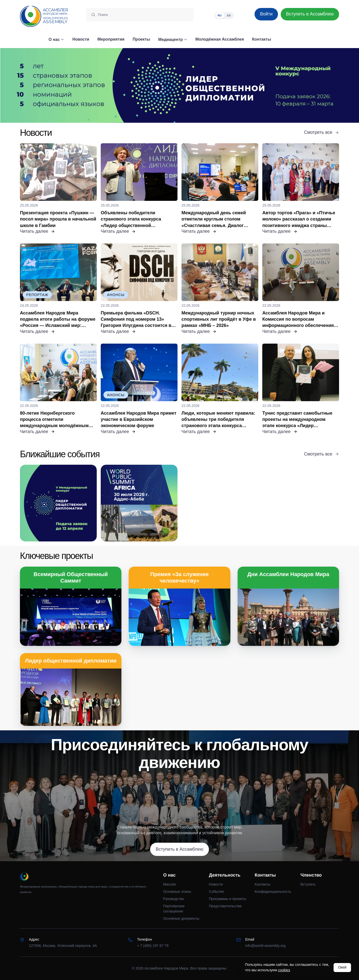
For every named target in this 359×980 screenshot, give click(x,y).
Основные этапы (177, 892)
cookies (284, 970)
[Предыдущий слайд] (45, 85)
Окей (342, 967)
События (216, 892)
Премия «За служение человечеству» (180, 577)
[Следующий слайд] (314, 85)
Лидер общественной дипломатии (71, 661)
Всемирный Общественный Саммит (71, 577)
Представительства (225, 906)
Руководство (174, 899)
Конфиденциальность (273, 892)
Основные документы (181, 918)
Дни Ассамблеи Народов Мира (288, 574)
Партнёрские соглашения (174, 909)
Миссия (169, 884)
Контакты (263, 884)
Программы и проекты (227, 899)
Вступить (308, 884)
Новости (216, 884)
